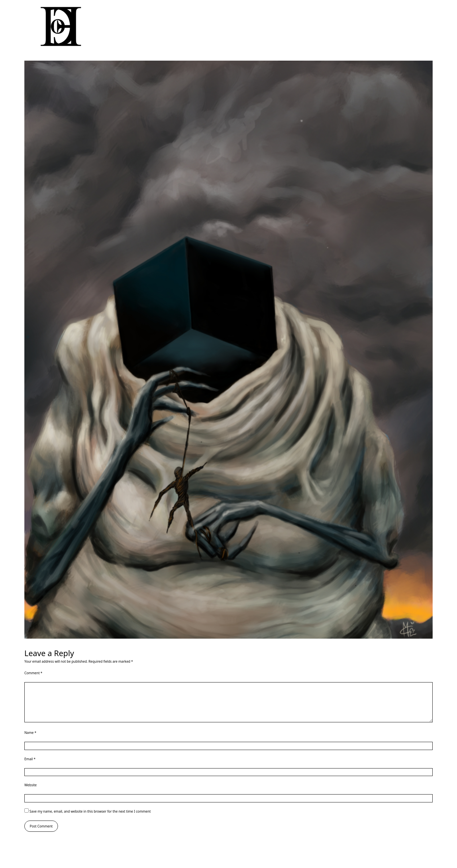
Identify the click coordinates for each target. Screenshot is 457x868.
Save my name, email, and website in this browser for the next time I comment (90, 811)
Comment (33, 673)
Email (30, 759)
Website (31, 785)
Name (30, 733)
